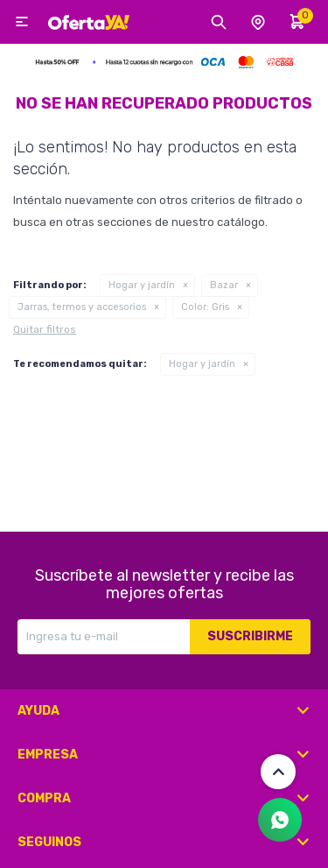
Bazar (224, 285)
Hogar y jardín (142, 285)
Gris (205, 307)
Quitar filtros (45, 329)
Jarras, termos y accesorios (82, 307)
